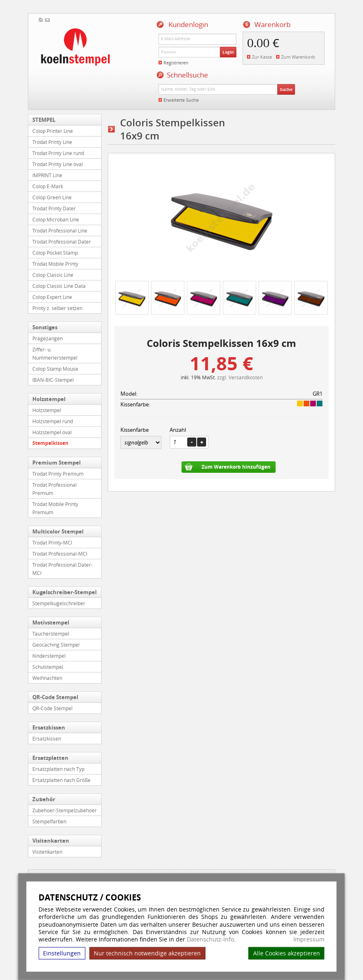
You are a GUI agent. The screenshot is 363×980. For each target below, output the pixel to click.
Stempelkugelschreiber (59, 603)
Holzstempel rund (53, 421)
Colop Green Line (52, 197)
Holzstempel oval (52, 432)
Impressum (309, 939)
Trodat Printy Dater (54, 208)
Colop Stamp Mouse (55, 369)
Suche (286, 89)
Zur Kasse (262, 57)
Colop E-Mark (48, 186)
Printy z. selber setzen (57, 308)
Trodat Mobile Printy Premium (55, 508)
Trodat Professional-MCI (60, 554)
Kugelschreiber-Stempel (65, 592)
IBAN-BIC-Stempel (53, 380)
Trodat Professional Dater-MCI (62, 569)
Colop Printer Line (53, 131)
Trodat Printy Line (52, 142)
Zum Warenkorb (298, 57)
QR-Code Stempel (55, 697)
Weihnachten (47, 678)
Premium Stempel (57, 463)
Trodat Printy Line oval (58, 164)
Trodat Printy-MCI (52, 542)
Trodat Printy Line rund (58, 153)
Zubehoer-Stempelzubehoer (65, 810)
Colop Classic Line (53, 275)
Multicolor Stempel (58, 531)
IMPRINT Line (47, 175)
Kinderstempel (49, 656)
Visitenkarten (51, 841)
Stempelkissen (50, 443)
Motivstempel (51, 622)
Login (228, 52)
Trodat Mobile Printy (55, 264)
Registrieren (176, 63)
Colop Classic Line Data (59, 286)
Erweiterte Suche (181, 100)
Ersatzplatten (50, 758)
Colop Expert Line (52, 297)
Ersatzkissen (49, 727)
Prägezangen (48, 338)
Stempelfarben (49, 821)
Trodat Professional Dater (62, 242)
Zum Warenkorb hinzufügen (236, 467)
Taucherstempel (51, 634)
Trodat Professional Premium (54, 489)
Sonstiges (45, 327)
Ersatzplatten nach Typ (58, 769)
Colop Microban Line (56, 219)
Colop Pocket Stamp (55, 253)
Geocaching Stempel (56, 645)
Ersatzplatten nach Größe (61, 780)
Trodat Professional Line (60, 230)
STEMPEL (44, 120)
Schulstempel (48, 667)
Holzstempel (49, 399)
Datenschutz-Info (210, 939)
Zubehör (44, 799)
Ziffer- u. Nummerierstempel (55, 353)
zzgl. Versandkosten (240, 377)
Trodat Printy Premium (58, 474)
